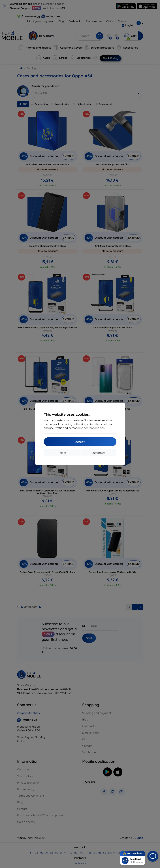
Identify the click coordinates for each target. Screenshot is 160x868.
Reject (62, 453)
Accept (80, 442)
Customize (98, 453)
